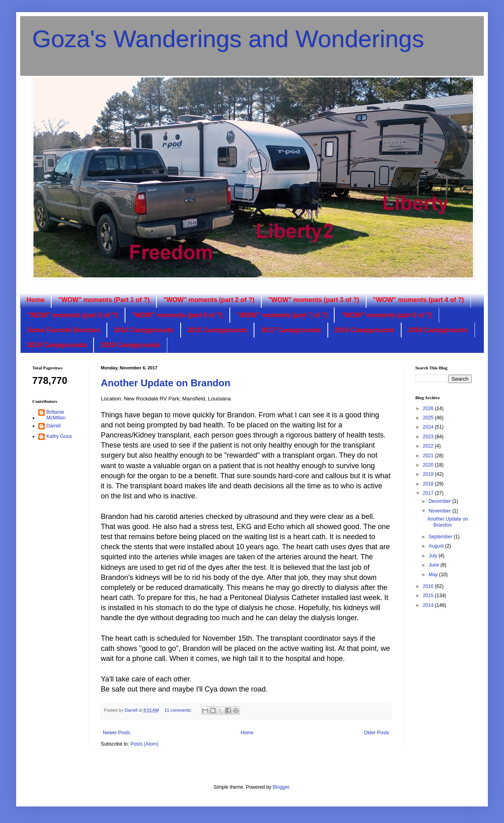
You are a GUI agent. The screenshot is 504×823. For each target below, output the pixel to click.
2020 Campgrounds (130, 345)
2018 (429, 484)
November (440, 511)
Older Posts (376, 733)
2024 (429, 427)
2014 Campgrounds (144, 330)
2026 (429, 408)
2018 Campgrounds (438, 330)
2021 (429, 456)
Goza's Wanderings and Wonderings (228, 39)
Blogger (281, 787)
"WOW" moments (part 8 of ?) (387, 315)
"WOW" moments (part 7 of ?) (282, 315)
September (441, 537)
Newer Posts (117, 733)
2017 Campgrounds (291, 330)
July (434, 556)
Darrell (53, 426)
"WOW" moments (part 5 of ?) (73, 315)
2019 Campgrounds (57, 345)
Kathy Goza (59, 436)
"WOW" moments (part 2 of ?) (209, 300)
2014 (429, 605)
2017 (429, 493)
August (437, 546)
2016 (429, 586)
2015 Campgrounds (217, 330)
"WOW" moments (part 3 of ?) (314, 300)
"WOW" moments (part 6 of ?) (177, 315)
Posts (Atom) (144, 744)
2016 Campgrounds (364, 330)
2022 (429, 446)
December (440, 501)
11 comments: (179, 710)
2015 (429, 596)
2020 (429, 465)
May (434, 575)
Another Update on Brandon (166, 383)
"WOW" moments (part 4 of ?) (419, 300)
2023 (429, 437)
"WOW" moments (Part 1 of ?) (104, 300)
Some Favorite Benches (64, 330)
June (434, 565)
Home (35, 300)
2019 (429, 474)
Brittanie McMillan (56, 415)
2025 (429, 418)
